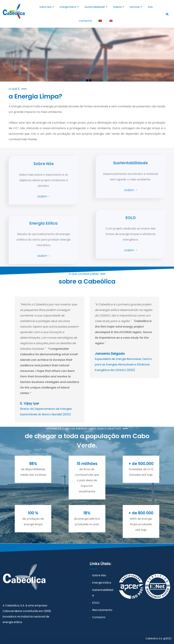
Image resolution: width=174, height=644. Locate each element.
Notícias (135, 7)
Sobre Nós (45, 7)
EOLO (96, 603)
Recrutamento (102, 610)
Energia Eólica (68, 7)
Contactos (85, 21)
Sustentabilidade (95, 7)
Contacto (99, 617)
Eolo (150, 7)
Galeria (117, 7)
